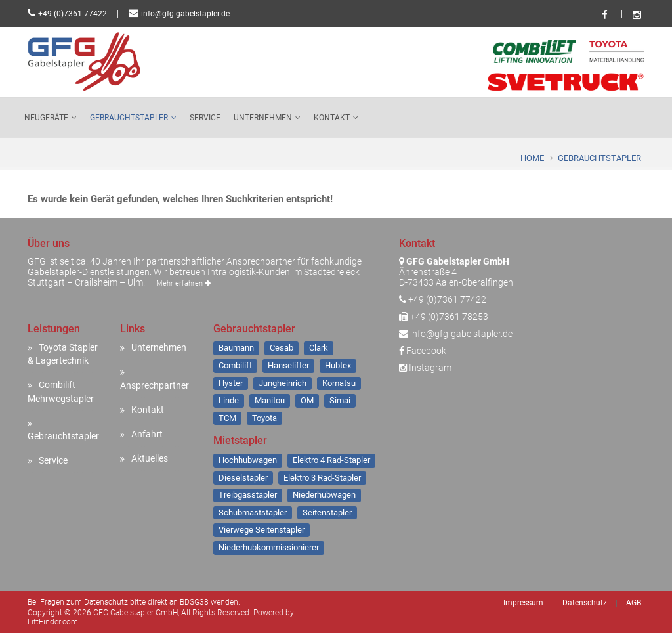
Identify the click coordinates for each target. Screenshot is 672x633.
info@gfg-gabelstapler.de (185, 14)
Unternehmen (263, 118)
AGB (634, 603)
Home (532, 158)
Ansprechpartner (155, 385)
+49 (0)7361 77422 (73, 14)
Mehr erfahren (183, 283)
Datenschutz (585, 603)
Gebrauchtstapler (129, 118)
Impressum (523, 603)
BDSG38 (194, 602)
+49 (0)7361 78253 (449, 316)
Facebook (423, 351)
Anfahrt (147, 434)
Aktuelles (150, 458)
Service (205, 118)
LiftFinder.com (53, 622)
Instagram (425, 368)
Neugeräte (46, 118)
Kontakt (332, 118)
